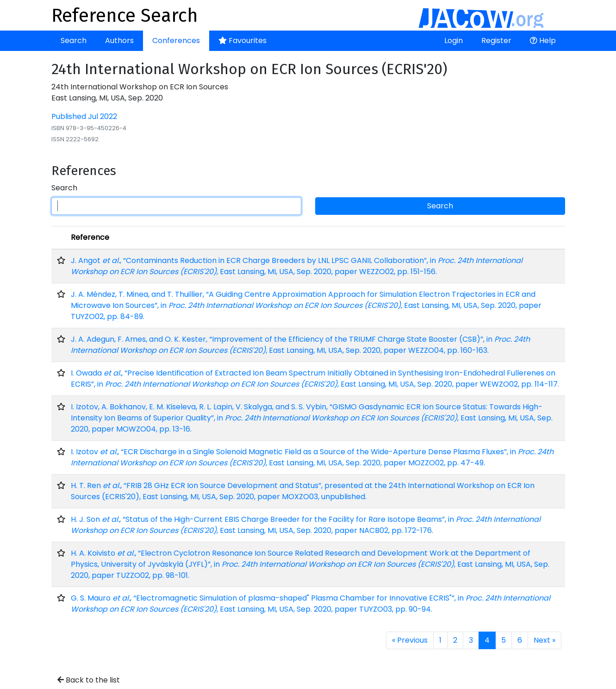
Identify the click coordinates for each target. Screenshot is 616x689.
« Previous (410, 640)
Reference (90, 237)
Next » (544, 640)
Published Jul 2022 (84, 116)
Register (496, 41)
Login (454, 41)
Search (74, 41)
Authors (119, 41)
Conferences (176, 41)
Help (543, 41)
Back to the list (89, 680)
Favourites (243, 41)
